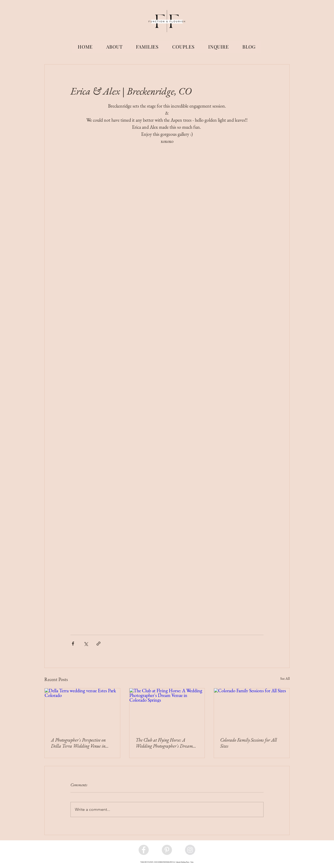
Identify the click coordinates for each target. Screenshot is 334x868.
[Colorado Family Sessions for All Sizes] (252, 709)
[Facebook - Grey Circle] (144, 850)
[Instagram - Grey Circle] (190, 850)
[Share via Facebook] (73, 644)
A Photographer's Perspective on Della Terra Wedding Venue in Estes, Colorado (78, 743)
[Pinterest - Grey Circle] (167, 850)
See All (285, 678)
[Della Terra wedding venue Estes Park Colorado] (82, 709)
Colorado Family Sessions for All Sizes (249, 743)
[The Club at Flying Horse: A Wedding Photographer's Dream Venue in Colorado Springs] (167, 709)
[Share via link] (99, 644)
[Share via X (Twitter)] (86, 644)
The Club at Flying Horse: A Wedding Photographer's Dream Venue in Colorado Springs (164, 743)
